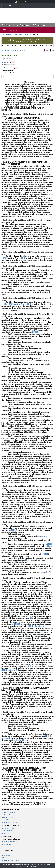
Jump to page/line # (8, 73)
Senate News (6, 855)
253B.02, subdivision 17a (36, 626)
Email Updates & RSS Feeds (10, 860)
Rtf (52, 51)
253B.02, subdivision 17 (9, 670)
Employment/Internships (9, 815)
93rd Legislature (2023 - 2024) (14, 34)
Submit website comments (10, 847)
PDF (46, 51)
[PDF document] (12, 62)
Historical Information (8, 812)
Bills (3, 34)
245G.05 (35, 332)
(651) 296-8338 (6, 842)
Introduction (5, 62)
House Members (7, 831)
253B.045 (14, 530)
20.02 (36, 666)
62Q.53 (32, 618)
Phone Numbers (7, 844)
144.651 (49, 256)
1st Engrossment (7, 68)
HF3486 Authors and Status (18, 50)
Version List (5, 50)
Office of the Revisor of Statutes (24, 25)
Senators (4, 833)
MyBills (4, 858)
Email (15, 842)
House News (5, 853)
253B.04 (50, 544)
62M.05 (45, 554)
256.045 (28, 560)
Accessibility (5, 820)
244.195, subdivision (19, 740)
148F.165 (4, 258)
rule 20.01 (28, 666)
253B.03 (22, 258)
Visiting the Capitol (7, 817)
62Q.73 (48, 572)
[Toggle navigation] (4, 6)
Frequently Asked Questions (10, 822)
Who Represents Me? (8, 828)
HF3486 (26, 34)
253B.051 (49, 546)
